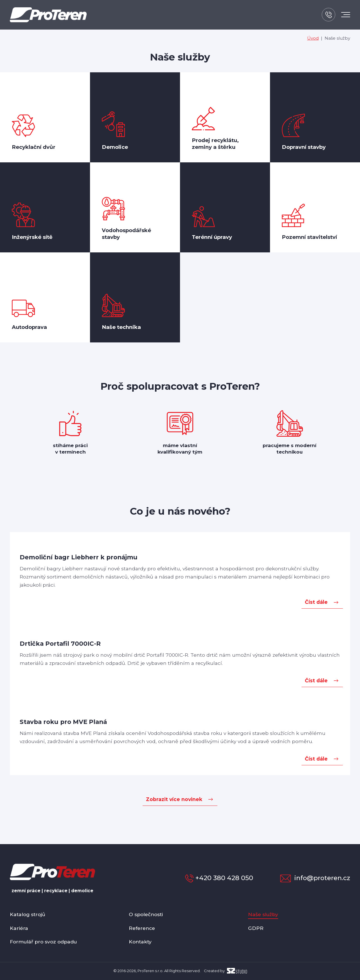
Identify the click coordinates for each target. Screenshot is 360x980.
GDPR (256, 928)
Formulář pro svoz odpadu (43, 942)
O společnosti (146, 914)
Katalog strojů (28, 914)
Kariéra (19, 928)
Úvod (313, 38)
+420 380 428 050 (219, 878)
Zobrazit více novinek (174, 799)
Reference (142, 928)
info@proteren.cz (315, 878)
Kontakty (140, 942)
